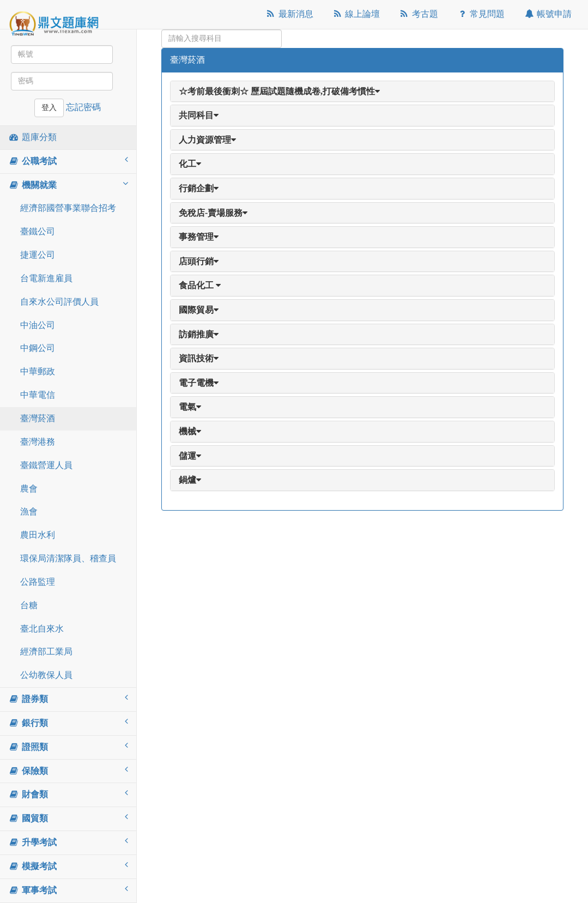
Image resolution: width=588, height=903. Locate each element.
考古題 (418, 14)
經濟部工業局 (46, 652)
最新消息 (289, 14)
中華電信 (38, 395)
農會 (29, 489)
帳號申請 (547, 14)
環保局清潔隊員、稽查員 (68, 558)
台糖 (29, 605)
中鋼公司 (38, 348)
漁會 (29, 511)
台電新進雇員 (46, 278)
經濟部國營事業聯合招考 (68, 208)
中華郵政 (38, 371)
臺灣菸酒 (38, 418)
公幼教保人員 (46, 675)
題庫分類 (32, 137)
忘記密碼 (83, 107)
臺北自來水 (42, 629)
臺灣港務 (38, 442)
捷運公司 (38, 255)
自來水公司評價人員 (59, 302)
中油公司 (38, 325)
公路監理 (38, 582)
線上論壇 (356, 14)
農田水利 (38, 535)
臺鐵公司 (38, 231)
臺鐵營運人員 (46, 465)
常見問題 (481, 14)
